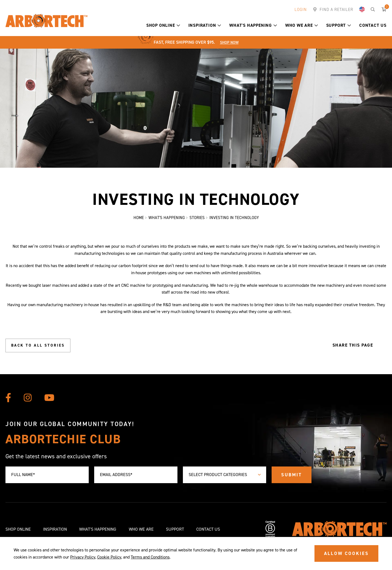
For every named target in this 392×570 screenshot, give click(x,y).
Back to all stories (38, 345)
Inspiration (205, 25)
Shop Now (229, 42)
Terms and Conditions (150, 557)
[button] (178, 25)
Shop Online (163, 25)
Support (339, 25)
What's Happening (253, 25)
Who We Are (302, 25)
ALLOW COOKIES (346, 553)
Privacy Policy (83, 557)
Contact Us (373, 25)
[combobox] (225, 475)
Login (301, 10)
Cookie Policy (109, 557)
